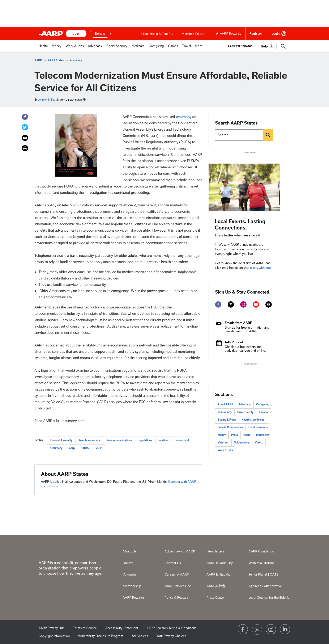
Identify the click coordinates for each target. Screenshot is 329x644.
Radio (247, 435)
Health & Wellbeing (253, 420)
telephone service (90, 440)
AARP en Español (241, 46)
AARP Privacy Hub (52, 628)
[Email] (25, 138)
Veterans (223, 443)
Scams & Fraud (227, 420)
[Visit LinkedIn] (285, 630)
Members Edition (193, 34)
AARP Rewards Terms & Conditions (171, 628)
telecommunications (119, 440)
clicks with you (260, 268)
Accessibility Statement (122, 628)
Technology (263, 435)
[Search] (268, 135)
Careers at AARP (177, 574)
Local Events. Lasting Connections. (240, 225)
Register (256, 33)
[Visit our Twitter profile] (257, 630)
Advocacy (76, 60)
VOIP (99, 448)
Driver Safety (245, 412)
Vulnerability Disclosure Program (101, 636)
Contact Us (173, 563)
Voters (259, 443)
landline (163, 440)
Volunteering (242, 443)
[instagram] (243, 304)
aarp (72, 448)
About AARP (225, 404)
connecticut (182, 440)
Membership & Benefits (157, 34)
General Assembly (61, 440)
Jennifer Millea (47, 100)
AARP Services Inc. (178, 586)
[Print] (25, 148)
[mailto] (269, 304)
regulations (145, 440)
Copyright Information (54, 636)
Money (222, 435)
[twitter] (231, 304)
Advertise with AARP (180, 551)
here (81, 421)
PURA (85, 448)
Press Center (216, 597)
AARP (38, 60)
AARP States (56, 60)
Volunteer (130, 574)
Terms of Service (85, 628)
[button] (283, 46)
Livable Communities (230, 427)
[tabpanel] (257, 46)
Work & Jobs (225, 450)
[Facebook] (25, 117)
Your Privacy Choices (171, 636)
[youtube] (256, 304)
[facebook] (218, 304)
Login (276, 33)
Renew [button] (100, 33)
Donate (128, 563)
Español (264, 412)
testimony (184, 117)
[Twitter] (25, 127)
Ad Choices (140, 636)
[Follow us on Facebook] (243, 630)
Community (225, 412)
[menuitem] (43, 48)
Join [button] (76, 33)
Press (235, 435)
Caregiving (263, 404)
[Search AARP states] (239, 135)
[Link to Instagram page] (271, 630)
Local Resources (258, 427)
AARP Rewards (134, 597)
